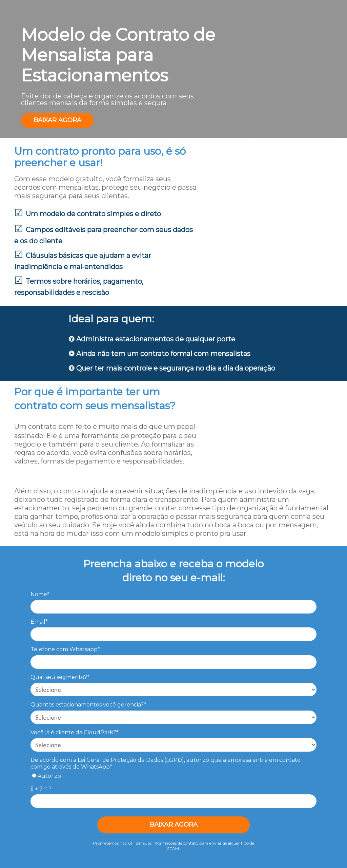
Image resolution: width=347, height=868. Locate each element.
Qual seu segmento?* (60, 677)
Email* (39, 622)
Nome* (40, 594)
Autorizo (46, 776)
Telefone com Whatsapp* (65, 649)
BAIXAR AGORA (57, 120)
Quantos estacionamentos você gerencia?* (88, 705)
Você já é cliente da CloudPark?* (75, 732)
